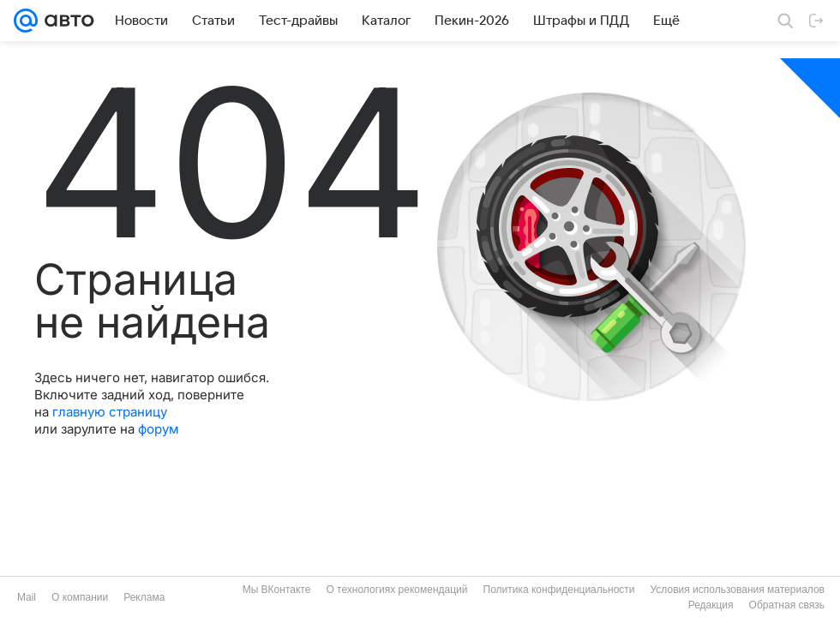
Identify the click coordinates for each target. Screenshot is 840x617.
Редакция (711, 605)
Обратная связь (787, 605)
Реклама (144, 597)
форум (159, 429)
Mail (27, 597)
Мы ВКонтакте (277, 590)
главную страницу (110, 412)
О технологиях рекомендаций (396, 590)
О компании (80, 597)
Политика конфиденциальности (559, 590)
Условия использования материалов (738, 590)
